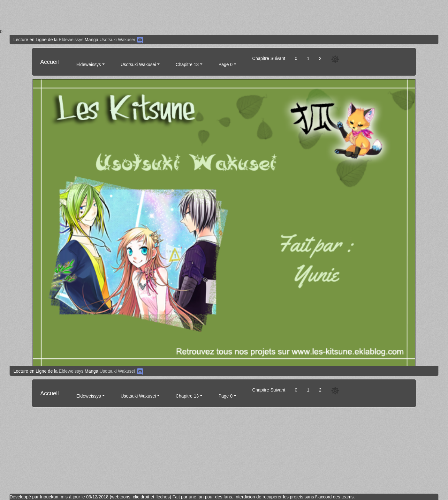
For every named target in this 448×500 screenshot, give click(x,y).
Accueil (49, 62)
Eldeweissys (71, 40)
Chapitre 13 (187, 64)
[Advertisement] (192, 14)
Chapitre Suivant (269, 58)
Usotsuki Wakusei (117, 40)
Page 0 (225, 64)
